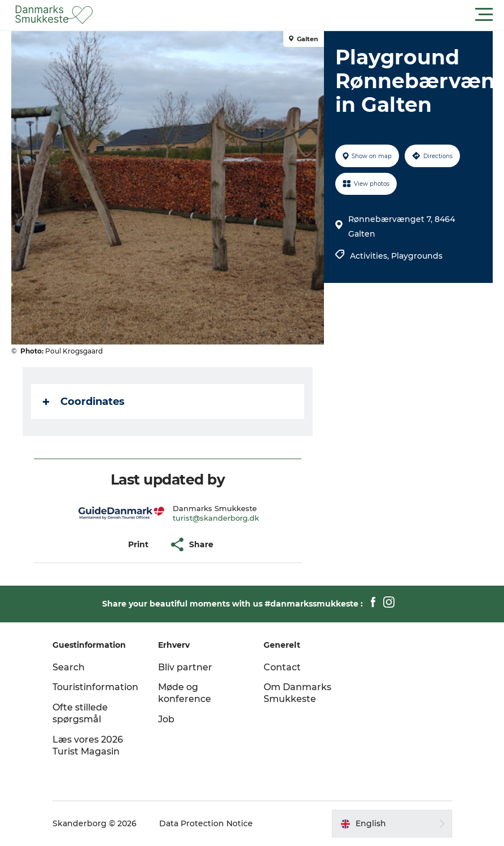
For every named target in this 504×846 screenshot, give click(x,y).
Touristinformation (95, 687)
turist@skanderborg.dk (216, 518)
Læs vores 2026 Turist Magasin (88, 745)
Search (69, 667)
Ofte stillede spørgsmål (80, 713)
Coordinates (84, 402)
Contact (282, 667)
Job (166, 719)
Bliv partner (185, 667)
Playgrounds (417, 256)
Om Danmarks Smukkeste (297, 693)
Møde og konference (185, 693)
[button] (303, 15)
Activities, (371, 256)
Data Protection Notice (206, 823)
